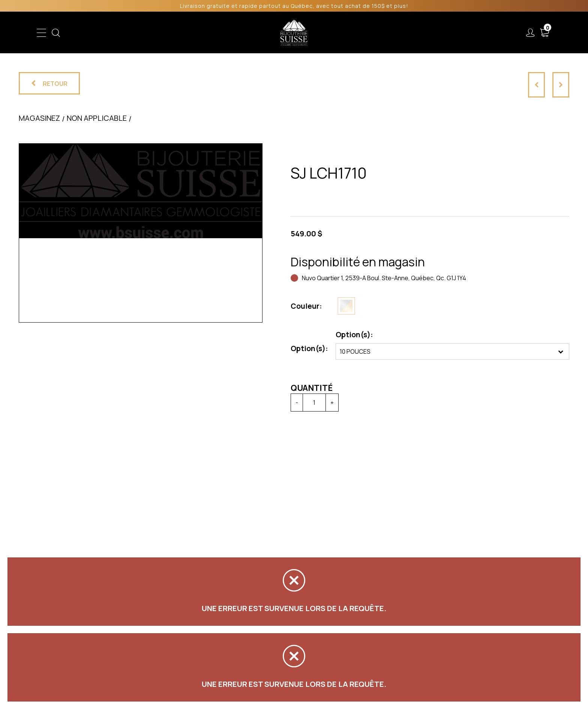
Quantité (312, 388)
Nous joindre (468, 33)
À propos (421, 33)
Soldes (253, 33)
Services (380, 33)
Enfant (160, 33)
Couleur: (306, 306)
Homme (222, 33)
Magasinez (39, 118)
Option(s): (309, 348)
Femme (190, 33)
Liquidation (340, 33)
